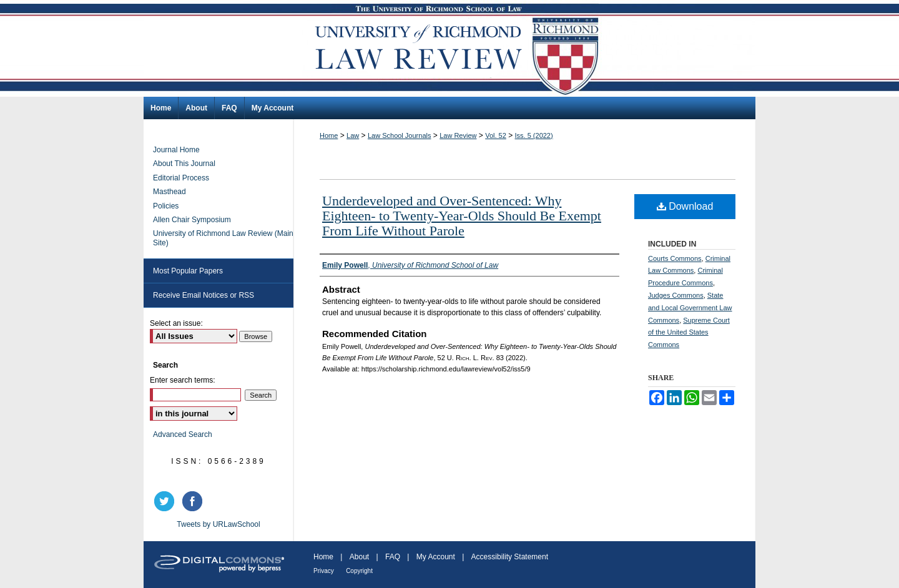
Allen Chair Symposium (192, 220)
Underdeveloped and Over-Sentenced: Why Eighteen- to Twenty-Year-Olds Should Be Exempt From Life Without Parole (462, 216)
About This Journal (184, 164)
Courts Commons (675, 258)
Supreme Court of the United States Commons (689, 333)
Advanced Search (183, 434)
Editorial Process (181, 178)
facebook (194, 501)
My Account (436, 557)
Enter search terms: (183, 380)
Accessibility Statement (510, 557)
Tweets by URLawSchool (218, 524)
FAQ (393, 557)
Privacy (324, 571)
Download (685, 206)
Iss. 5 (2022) (534, 135)
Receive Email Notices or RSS (204, 295)
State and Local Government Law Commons (690, 308)
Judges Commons (676, 295)
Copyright (359, 571)
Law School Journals (400, 135)
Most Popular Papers (188, 271)
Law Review (458, 135)
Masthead (169, 192)
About (359, 557)
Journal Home (176, 150)
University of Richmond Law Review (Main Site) (223, 238)
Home (329, 135)
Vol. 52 (496, 135)
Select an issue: (176, 323)
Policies (166, 206)
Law (353, 135)
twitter (166, 501)
